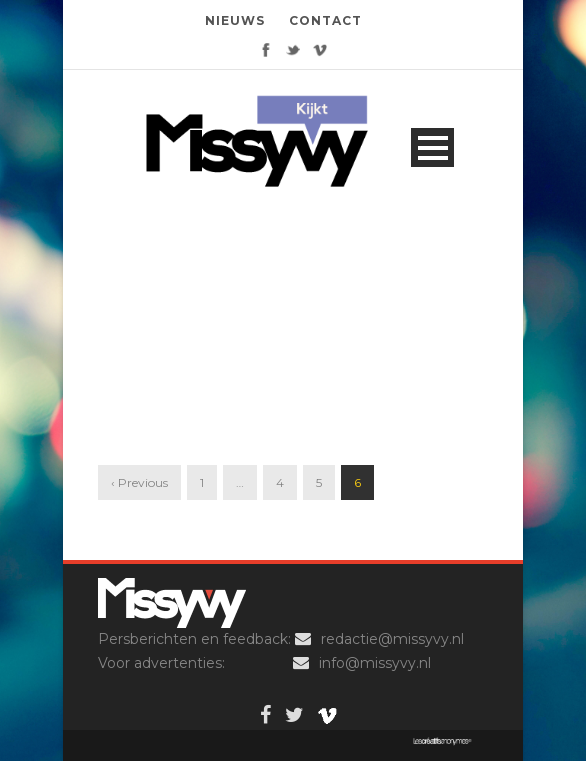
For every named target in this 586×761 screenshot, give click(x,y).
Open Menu (432, 147)
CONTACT (325, 20)
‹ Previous (139, 482)
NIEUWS (235, 20)
